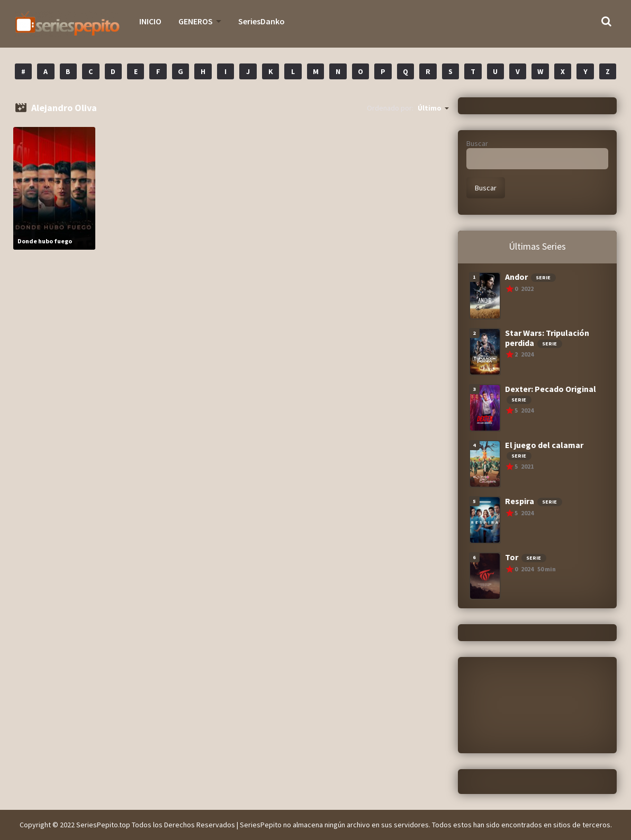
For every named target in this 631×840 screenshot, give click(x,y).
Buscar (477, 143)
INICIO (150, 21)
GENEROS (196, 21)
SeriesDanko (262, 21)
